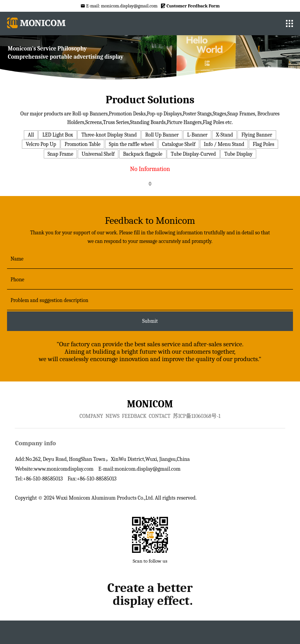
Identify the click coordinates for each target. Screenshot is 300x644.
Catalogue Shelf (179, 144)
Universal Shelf (98, 154)
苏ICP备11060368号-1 (196, 416)
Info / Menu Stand (224, 144)
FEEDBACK (134, 416)
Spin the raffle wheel (131, 144)
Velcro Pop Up (41, 144)
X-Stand (225, 135)
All (31, 135)
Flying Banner (257, 135)
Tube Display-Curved (193, 154)
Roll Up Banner (162, 135)
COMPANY (91, 416)
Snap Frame (61, 154)
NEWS (112, 416)
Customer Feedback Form (193, 6)
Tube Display (238, 154)
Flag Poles (263, 144)
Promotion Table (82, 144)
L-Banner (197, 135)
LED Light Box (58, 135)
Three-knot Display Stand (109, 135)
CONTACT (160, 416)
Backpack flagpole (143, 154)
